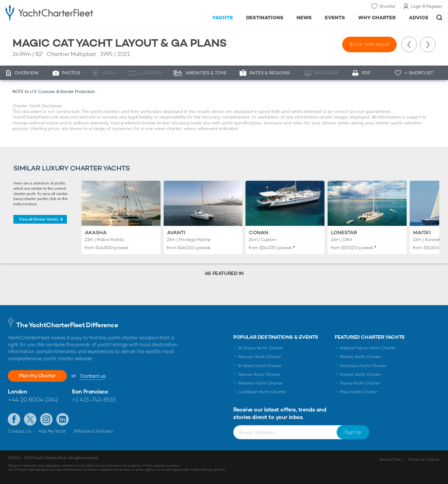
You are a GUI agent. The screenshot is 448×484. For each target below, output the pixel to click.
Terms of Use (390, 459)
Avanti (176, 233)
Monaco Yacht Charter (260, 357)
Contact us (93, 376)
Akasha (96, 233)
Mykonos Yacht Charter (260, 383)
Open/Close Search (439, 18)
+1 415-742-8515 (94, 400)
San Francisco (90, 391)
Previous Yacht (409, 44)
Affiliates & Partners (93, 431)
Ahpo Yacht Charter (358, 392)
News (304, 18)
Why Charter (377, 18)
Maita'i (422, 233)
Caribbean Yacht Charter (262, 392)
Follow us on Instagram (46, 419)
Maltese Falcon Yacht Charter (368, 348)
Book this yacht (369, 44)
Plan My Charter (37, 376)
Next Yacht (428, 44)
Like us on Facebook (14, 419)
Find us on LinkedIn (63, 419)
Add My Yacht (52, 431)
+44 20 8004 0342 (33, 400)
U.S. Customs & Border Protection (62, 91)
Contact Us (19, 431)
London (17, 391)
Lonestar (344, 233)
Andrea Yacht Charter (360, 374)
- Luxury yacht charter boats (69, 12)
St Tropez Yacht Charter (261, 348)
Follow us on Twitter (30, 419)
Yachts (223, 18)
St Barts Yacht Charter (260, 366)
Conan (259, 233)
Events (335, 18)
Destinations (265, 18)
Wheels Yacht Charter (360, 357)
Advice (419, 18)
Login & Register (427, 6)
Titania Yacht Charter (360, 383)
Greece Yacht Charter (259, 374)
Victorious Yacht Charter (363, 366)
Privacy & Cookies (424, 459)
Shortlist (387, 6)
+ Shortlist (419, 73)
